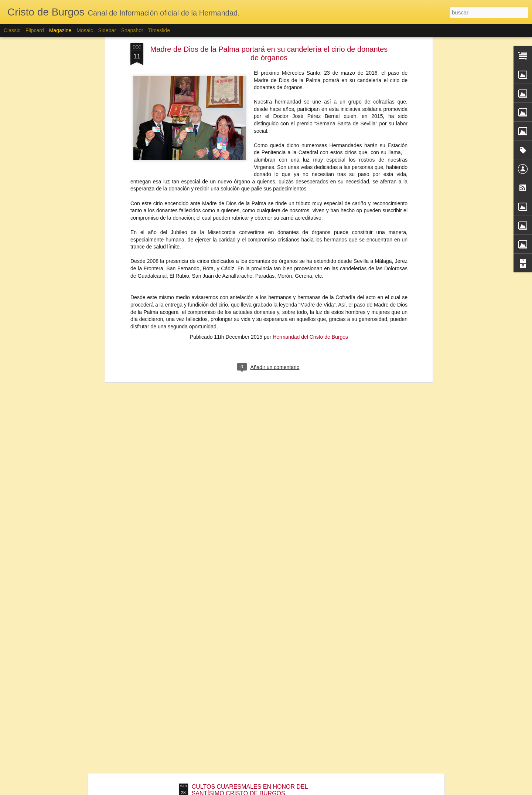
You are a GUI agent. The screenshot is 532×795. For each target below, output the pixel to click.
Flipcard (35, 30)
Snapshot (132, 30)
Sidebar (107, 30)
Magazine (60, 30)
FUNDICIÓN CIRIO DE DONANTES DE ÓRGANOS (260, 703)
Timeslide (159, 30)
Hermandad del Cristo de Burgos (310, 252)
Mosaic (85, 30)
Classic (12, 30)
